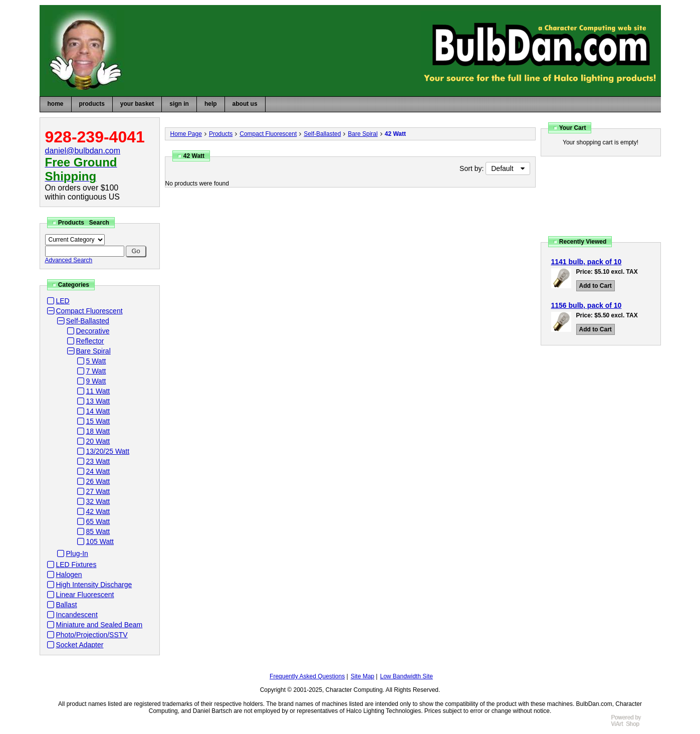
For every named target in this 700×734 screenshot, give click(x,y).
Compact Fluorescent (89, 311)
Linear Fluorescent (85, 595)
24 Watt (98, 471)
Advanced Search (69, 260)
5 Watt (96, 361)
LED (63, 301)
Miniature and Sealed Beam (99, 625)
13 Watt (98, 401)
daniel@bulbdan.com (83, 151)
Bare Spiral (93, 351)
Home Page (186, 134)
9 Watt (96, 381)
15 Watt (98, 421)
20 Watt (98, 441)
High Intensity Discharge (94, 585)
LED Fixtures (76, 565)
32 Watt (98, 501)
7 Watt (96, 371)
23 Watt (98, 461)
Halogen (69, 575)
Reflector (90, 341)
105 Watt (100, 541)
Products (221, 134)
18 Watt (98, 431)
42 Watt (98, 511)
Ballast (67, 605)
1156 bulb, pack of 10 (587, 305)
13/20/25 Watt (108, 451)
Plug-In (77, 554)
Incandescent (77, 615)
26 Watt (98, 481)
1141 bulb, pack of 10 (587, 262)
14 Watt (98, 411)
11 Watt (98, 391)
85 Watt (98, 531)
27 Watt (98, 491)
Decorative (93, 331)
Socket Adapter (80, 645)
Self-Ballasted (88, 321)
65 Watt (98, 521)
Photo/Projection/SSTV (92, 635)
